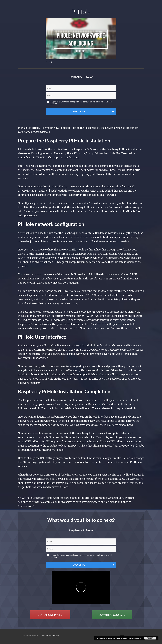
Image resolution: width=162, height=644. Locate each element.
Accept (150, 638)
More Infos (138, 638)
